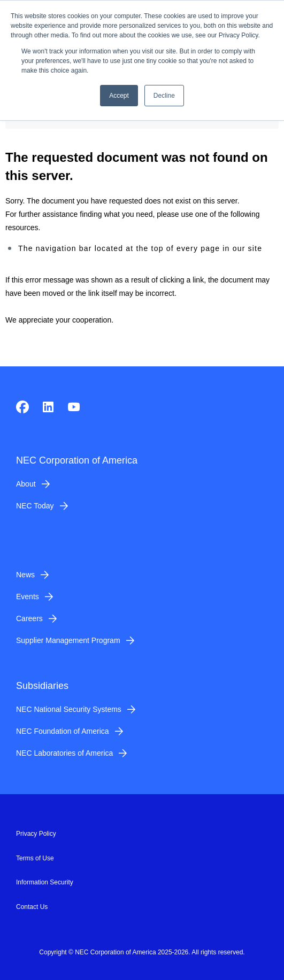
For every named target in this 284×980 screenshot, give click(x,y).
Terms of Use (35, 858)
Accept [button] (119, 96)
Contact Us (32, 907)
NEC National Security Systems (69, 709)
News (25, 575)
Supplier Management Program (68, 640)
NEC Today (35, 506)
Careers (29, 618)
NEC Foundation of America (63, 731)
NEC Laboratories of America (64, 753)
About (26, 484)
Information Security (45, 882)
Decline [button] (164, 96)
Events (28, 597)
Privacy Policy (36, 834)
